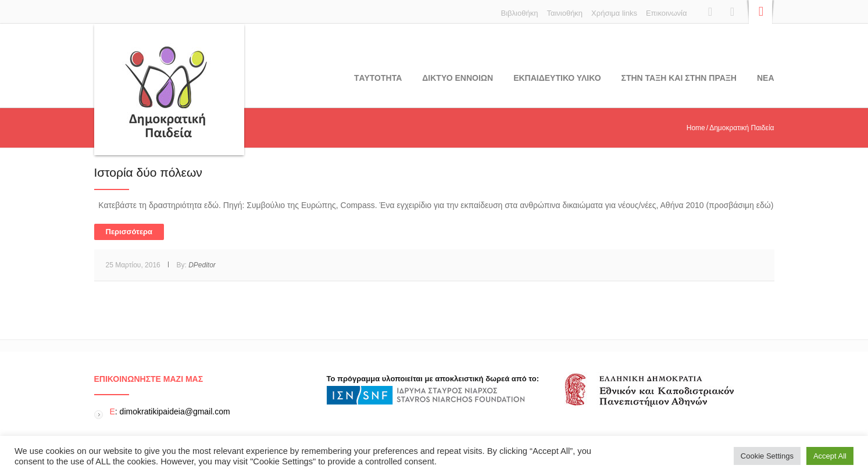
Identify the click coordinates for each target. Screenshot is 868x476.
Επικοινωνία (667, 13)
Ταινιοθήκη (565, 13)
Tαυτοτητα (378, 78)
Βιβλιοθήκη (520, 13)
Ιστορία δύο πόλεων (148, 172)
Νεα (766, 78)
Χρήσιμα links (614, 13)
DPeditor (202, 265)
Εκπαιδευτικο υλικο (557, 78)
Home (696, 128)
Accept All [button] (830, 456)
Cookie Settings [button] (767, 456)
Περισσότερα (129, 232)
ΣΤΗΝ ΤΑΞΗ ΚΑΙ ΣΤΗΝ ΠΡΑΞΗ (679, 78)
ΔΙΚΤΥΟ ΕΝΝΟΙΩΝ (458, 78)
